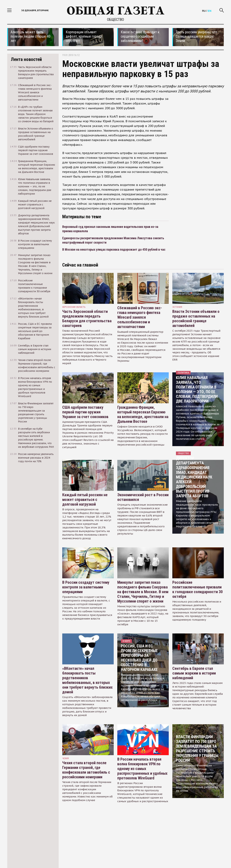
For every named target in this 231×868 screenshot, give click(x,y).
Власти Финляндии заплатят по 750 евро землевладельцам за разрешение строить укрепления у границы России (197, 749)
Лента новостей (26, 59)
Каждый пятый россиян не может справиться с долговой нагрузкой (85, 500)
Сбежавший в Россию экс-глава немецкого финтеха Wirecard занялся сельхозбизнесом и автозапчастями (140, 317)
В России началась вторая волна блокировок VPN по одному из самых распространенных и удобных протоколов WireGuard (142, 769)
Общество (115, 20)
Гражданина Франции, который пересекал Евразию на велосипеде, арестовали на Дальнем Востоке (143, 414)
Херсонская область (74, 307)
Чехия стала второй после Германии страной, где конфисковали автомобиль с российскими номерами (86, 770)
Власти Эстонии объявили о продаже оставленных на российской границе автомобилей (196, 319)
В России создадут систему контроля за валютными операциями (86, 587)
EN (210, 11)
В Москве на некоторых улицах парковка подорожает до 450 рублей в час (114, 249)
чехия (66, 758)
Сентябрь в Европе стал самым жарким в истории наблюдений (194, 673)
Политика (183, 373)
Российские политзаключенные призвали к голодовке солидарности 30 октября (198, 589)
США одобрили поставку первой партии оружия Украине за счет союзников (85, 412)
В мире (126, 641)
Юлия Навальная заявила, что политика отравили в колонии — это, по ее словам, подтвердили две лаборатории (197, 389)
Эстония (177, 307)
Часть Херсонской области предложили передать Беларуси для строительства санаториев (87, 319)
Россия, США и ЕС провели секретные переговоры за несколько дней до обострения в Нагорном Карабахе (139, 658)
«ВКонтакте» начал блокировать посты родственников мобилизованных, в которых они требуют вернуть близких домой (87, 680)
